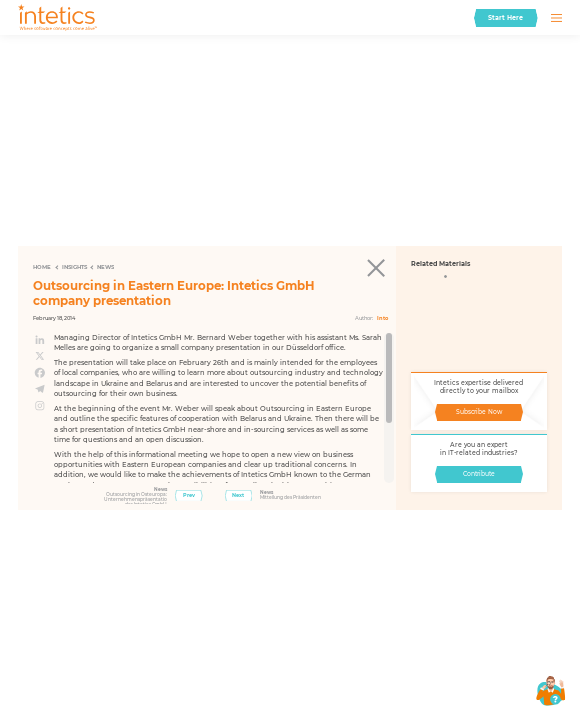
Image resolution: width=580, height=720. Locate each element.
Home (42, 267)
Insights (74, 267)
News (105, 267)
